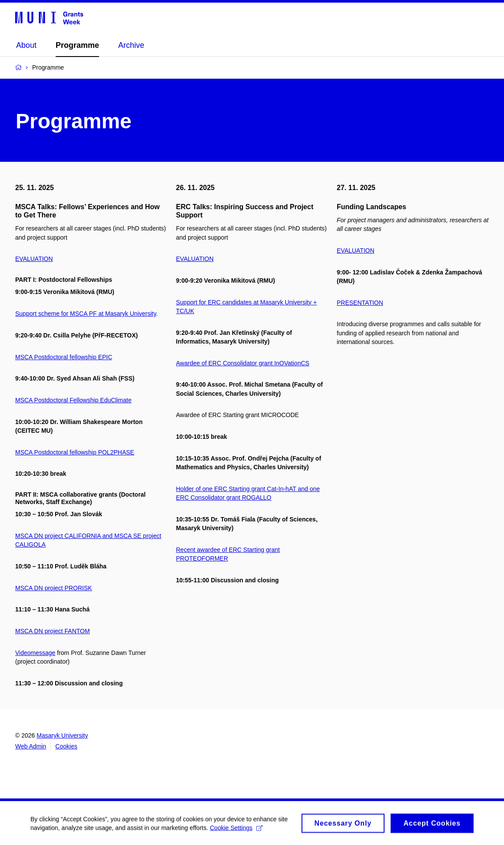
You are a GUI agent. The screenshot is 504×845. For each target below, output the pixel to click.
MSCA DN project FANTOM (53, 631)
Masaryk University (62, 735)
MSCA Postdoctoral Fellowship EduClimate (73, 400)
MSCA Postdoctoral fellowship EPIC (64, 357)
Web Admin (31, 746)
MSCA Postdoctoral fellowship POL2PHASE (75, 452)
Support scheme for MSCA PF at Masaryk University (86, 314)
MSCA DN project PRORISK (54, 588)
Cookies (66, 746)
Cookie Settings (236, 831)
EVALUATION (34, 259)
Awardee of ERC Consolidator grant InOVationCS (243, 363)
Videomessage (35, 653)
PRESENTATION (360, 303)
